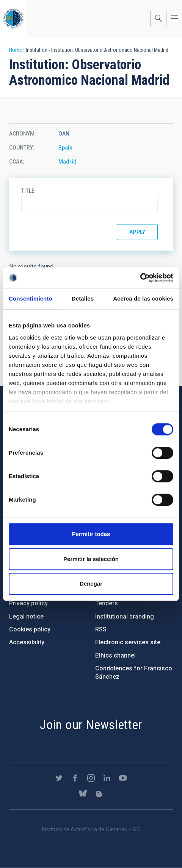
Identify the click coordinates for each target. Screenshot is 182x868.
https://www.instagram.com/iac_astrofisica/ (91, 778)
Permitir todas (91, 534)
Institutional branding (125, 616)
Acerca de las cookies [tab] (143, 298)
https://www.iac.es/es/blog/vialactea (99, 794)
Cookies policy (30, 629)
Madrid (67, 162)
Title (28, 191)
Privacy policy (28, 603)
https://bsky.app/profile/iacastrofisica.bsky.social (83, 794)
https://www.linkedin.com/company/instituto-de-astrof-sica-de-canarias (107, 778)
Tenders (107, 603)
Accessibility (27, 642)
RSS (101, 629)
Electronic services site (128, 642)
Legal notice (26, 616)
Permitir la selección (91, 559)
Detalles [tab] (83, 298)
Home (16, 50)
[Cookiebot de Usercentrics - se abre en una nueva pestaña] (140, 278)
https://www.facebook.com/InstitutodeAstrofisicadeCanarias (75, 778)
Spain (65, 148)
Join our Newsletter (91, 725)
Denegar (91, 584)
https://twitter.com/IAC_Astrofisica (59, 778)
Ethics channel (115, 655)
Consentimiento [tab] (31, 298)
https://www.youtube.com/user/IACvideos (123, 778)
